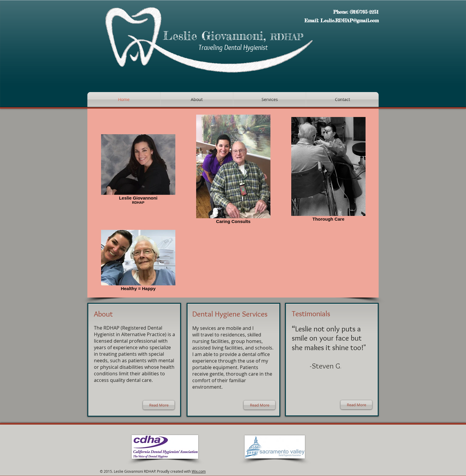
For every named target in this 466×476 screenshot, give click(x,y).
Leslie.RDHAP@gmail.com (349, 20)
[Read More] (159, 405)
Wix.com (199, 471)
